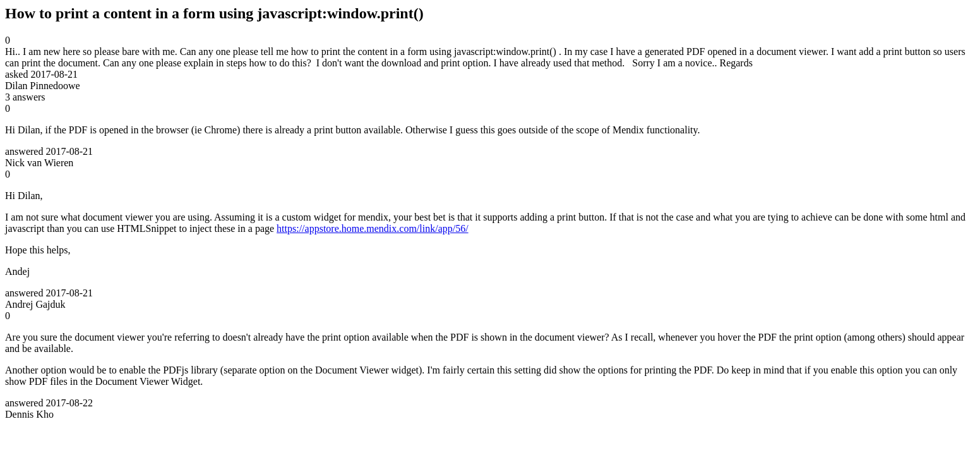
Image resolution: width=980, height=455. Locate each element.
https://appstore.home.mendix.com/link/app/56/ (373, 228)
